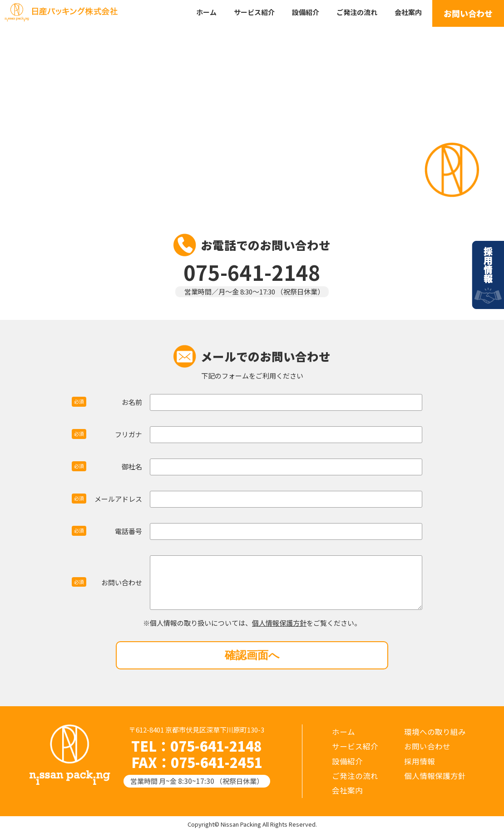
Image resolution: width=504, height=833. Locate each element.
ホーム (206, 12)
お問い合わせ (468, 13)
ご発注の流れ (357, 12)
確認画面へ (252, 655)
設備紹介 (306, 12)
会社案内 (408, 12)
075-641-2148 (216, 746)
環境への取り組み (435, 732)
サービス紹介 (254, 12)
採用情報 (488, 279)
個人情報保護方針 (279, 623)
